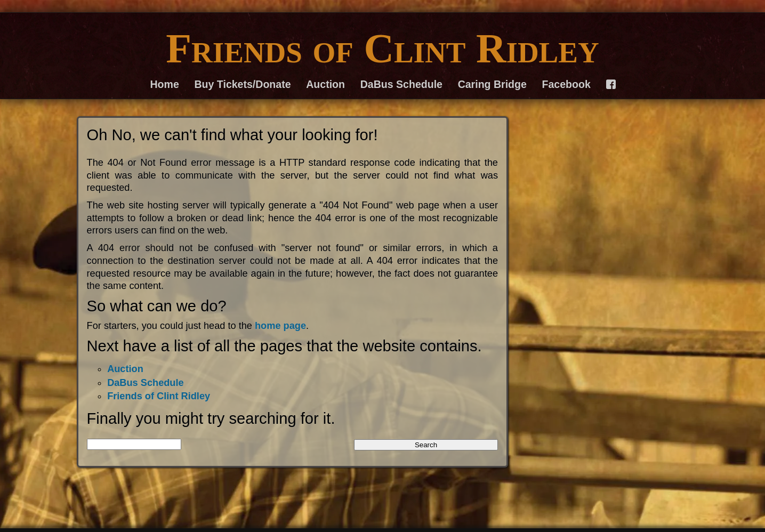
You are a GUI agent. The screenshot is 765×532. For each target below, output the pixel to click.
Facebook (566, 84)
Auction (325, 84)
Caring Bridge (492, 84)
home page (280, 326)
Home (165, 84)
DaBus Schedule (401, 84)
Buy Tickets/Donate (243, 84)
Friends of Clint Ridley (382, 48)
